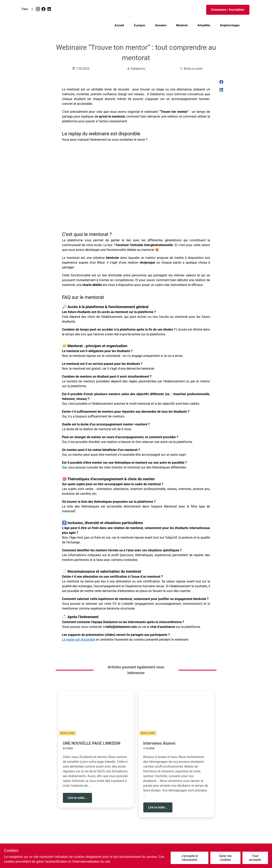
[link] (38, 9)
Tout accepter (255, 858)
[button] (228, 10)
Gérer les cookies (225, 858)
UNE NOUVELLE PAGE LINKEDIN (92, 743)
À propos (140, 25)
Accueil (119, 25)
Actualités (204, 25)
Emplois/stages (230, 25)
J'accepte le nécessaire (190, 858)
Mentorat (182, 25)
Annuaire (161, 25)
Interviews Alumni (159, 743)
